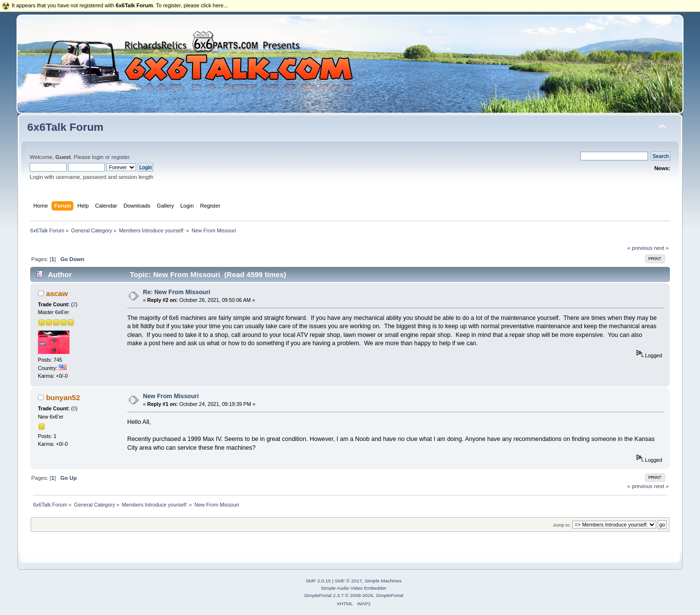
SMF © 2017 (349, 581)
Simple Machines (383, 581)
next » (661, 248)
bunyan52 (63, 397)
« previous (640, 248)
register (120, 157)
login (98, 157)
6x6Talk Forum (65, 127)
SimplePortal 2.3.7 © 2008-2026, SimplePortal (353, 595)
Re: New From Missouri (177, 292)
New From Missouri (171, 396)
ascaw (57, 293)
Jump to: (562, 525)
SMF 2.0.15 (318, 581)
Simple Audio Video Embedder (354, 588)
